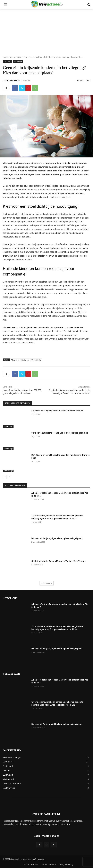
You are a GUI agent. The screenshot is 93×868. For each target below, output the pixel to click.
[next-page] (9, 477)
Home (5, 57)
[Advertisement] (46, 31)
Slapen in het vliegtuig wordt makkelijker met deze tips (57, 411)
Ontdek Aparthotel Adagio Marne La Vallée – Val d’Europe (58, 561)
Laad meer (47, 583)
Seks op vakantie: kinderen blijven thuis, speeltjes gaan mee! (60, 433)
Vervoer (13, 57)
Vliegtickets (36, 360)
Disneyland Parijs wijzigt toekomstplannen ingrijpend (57, 538)
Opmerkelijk (18, 61)
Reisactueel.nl (13, 80)
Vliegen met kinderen (20, 360)
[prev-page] (5, 477)
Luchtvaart (23, 57)
